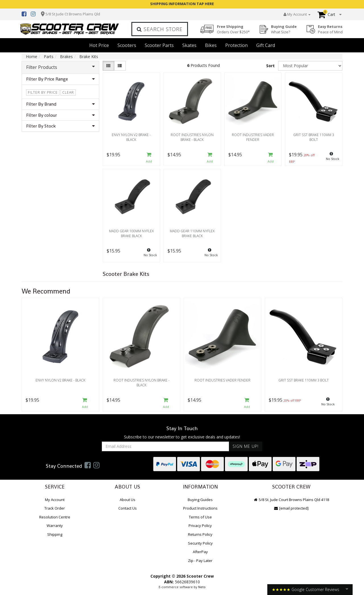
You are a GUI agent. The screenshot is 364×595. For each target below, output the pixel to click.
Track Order (55, 508)
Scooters (127, 45)
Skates (189, 45)
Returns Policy (200, 534)
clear (68, 92)
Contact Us (128, 508)
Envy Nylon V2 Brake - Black (131, 137)
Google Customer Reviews (315, 589)
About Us (128, 500)
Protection (236, 45)
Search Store (160, 29)
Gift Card (266, 45)
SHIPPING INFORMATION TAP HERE (182, 4)
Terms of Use (200, 517)
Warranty (55, 526)
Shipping (55, 534)
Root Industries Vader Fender (253, 137)
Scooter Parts (159, 45)
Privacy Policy (200, 526)
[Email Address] (166, 446)
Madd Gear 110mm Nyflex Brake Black (192, 233)
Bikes (211, 45)
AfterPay (200, 552)
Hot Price (99, 45)
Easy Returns (330, 29)
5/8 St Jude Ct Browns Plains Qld (73, 14)
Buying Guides (200, 500)
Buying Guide (284, 29)
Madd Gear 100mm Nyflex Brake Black (131, 233)
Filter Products (60, 67)
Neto (202, 587)
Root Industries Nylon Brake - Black (192, 137)
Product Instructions (200, 508)
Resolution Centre (55, 517)
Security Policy (200, 543)
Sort (270, 66)
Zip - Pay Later (200, 561)
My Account (55, 500)
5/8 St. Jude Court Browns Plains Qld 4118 (291, 500)
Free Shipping (233, 29)
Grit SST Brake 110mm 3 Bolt (314, 137)
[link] (88, 465)
